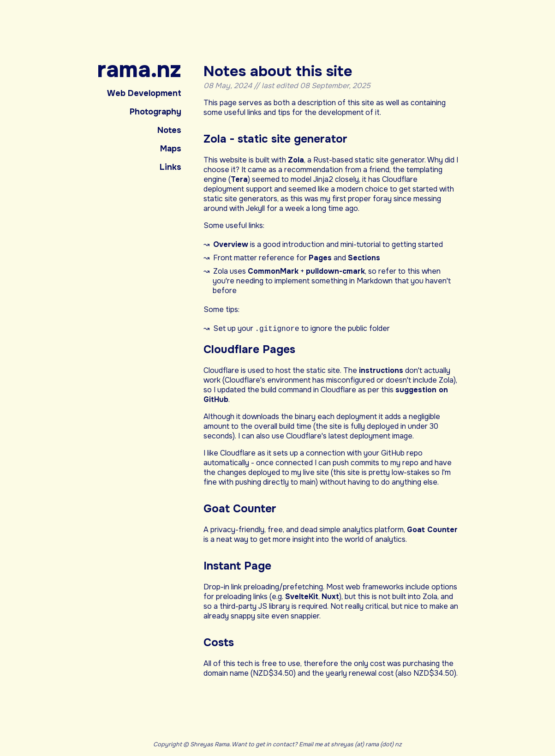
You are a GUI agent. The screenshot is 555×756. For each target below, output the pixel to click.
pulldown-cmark (335, 271)
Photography (155, 112)
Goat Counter (432, 530)
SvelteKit (302, 597)
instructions (381, 371)
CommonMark (273, 271)
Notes (169, 130)
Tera (239, 179)
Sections (364, 258)
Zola (296, 160)
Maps (171, 149)
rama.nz (139, 70)
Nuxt (330, 597)
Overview (231, 244)
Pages (320, 258)
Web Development (144, 93)
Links (170, 167)
